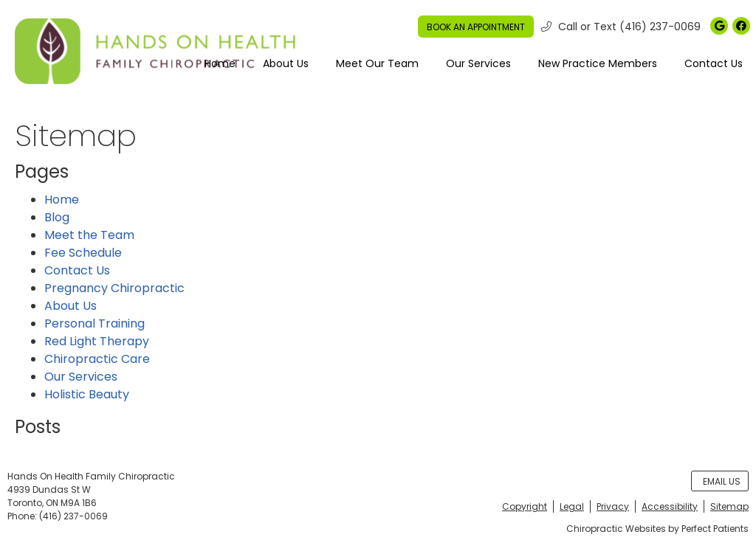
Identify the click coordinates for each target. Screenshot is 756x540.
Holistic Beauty (87, 394)
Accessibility (670, 506)
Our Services (478, 63)
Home (220, 63)
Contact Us (714, 63)
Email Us (722, 481)
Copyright (525, 506)
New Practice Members (598, 63)
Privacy (613, 506)
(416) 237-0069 (660, 27)
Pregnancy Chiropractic (114, 288)
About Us (286, 63)
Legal (572, 506)
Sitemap (729, 506)
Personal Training (94, 323)
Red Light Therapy (97, 341)
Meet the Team (89, 235)
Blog (57, 217)
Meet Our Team (377, 63)
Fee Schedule (83, 253)
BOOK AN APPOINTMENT (476, 27)
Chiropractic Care (97, 359)
